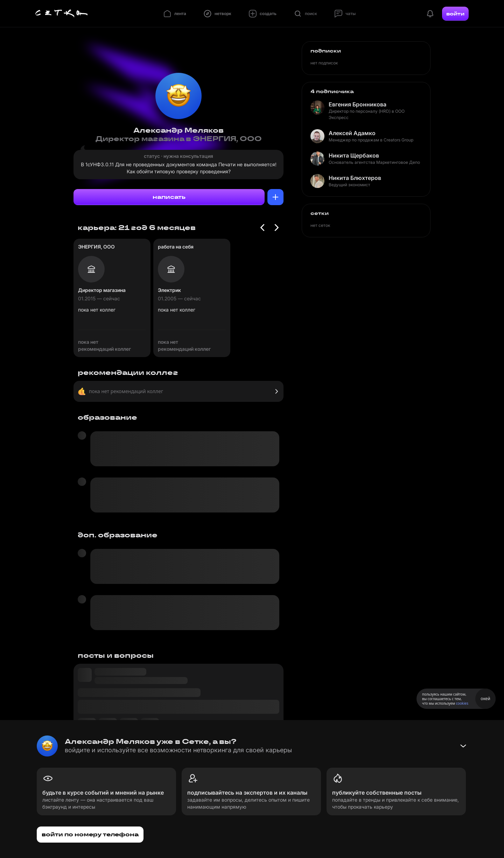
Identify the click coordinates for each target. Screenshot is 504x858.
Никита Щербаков (354, 155)
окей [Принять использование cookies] (485, 699)
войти (455, 14)
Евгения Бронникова (358, 104)
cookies (462, 703)
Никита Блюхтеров (355, 178)
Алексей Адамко (352, 133)
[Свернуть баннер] (463, 746)
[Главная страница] (62, 14)
